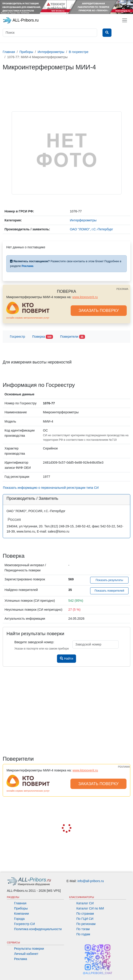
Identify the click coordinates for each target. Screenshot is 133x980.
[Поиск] (50, 33)
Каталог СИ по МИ (90, 908)
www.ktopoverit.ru (85, 297)
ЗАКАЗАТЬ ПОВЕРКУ (99, 311)
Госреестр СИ (25, 924)
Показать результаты (109, 580)
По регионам (86, 924)
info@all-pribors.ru (91, 881)
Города (19, 919)
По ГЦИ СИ (85, 919)
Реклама (21, 959)
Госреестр (17, 337)
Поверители (72, 337)
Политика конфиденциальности (38, 929)
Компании (22, 914)
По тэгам (83, 929)
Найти (66, 658)
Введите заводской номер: (34, 642)
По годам (83, 934)
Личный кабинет (26, 954)
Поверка (43, 337)
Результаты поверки (29, 949)
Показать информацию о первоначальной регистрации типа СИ (51, 488)
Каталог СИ (85, 903)
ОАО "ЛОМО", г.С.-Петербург (91, 229)
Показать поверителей (109, 591)
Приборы (21, 908)
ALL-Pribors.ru (21, 20)
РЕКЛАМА (122, 289)
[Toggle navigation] (125, 20)
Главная (20, 903)
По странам (85, 914)
